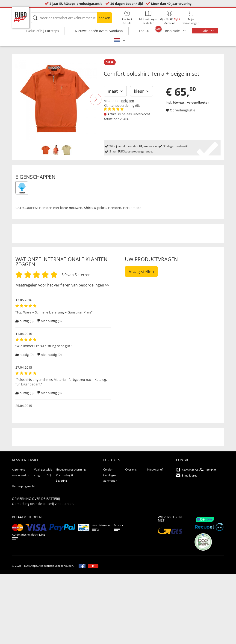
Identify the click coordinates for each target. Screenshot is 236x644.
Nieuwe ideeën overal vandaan (99, 31)
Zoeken (104, 18)
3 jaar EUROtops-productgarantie (76, 4)
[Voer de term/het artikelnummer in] (71, 18)
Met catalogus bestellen (148, 18)
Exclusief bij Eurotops (42, 31)
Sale (205, 31)
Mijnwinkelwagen (191, 18)
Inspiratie (173, 31)
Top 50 (144, 31)
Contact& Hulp (127, 18)
